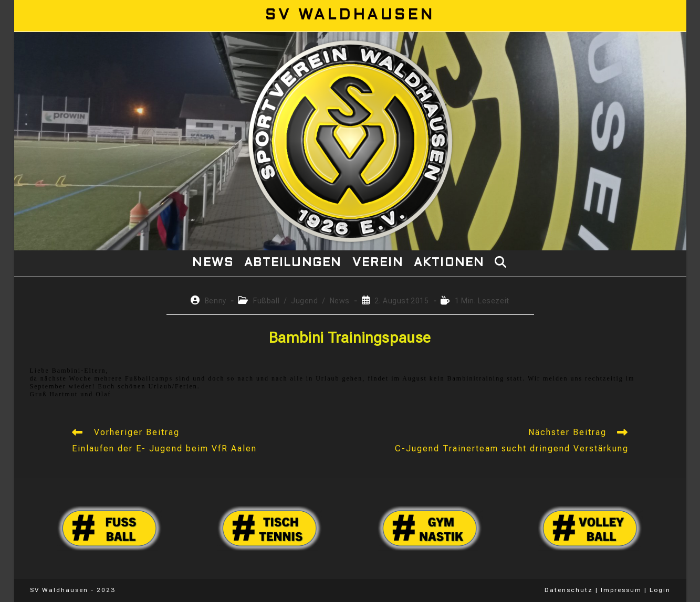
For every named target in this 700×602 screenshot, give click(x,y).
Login (660, 590)
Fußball (266, 301)
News (340, 301)
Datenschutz (569, 590)
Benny (216, 301)
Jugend (305, 301)
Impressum (621, 590)
